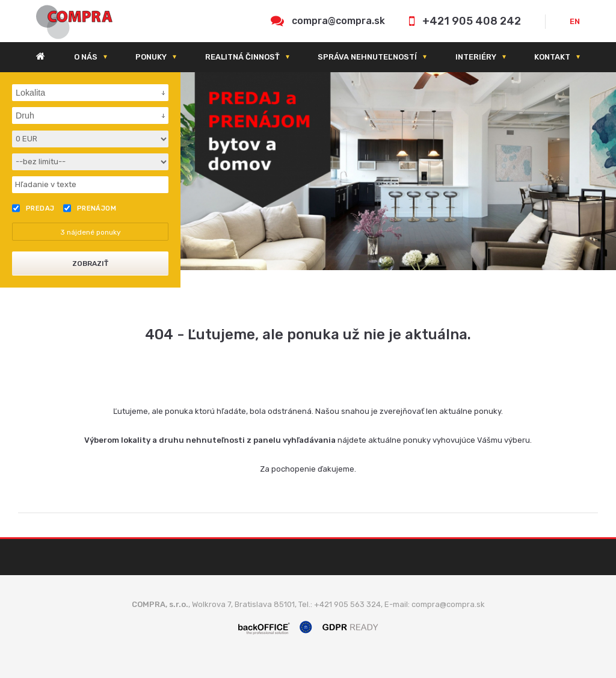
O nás (86, 57)
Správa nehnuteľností (367, 57)
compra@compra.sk (338, 21)
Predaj (33, 208)
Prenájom (90, 208)
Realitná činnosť (242, 57)
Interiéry (476, 57)
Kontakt (552, 57)
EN (575, 21)
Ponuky (151, 57)
